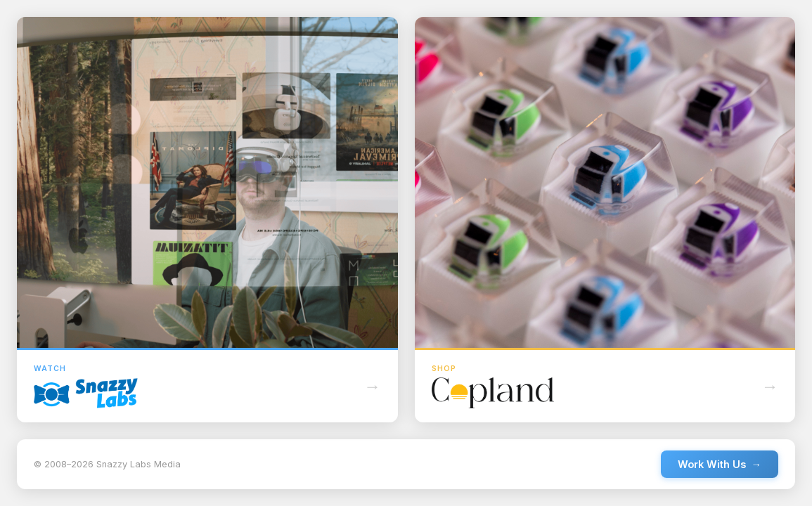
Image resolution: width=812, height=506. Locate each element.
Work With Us (720, 464)
